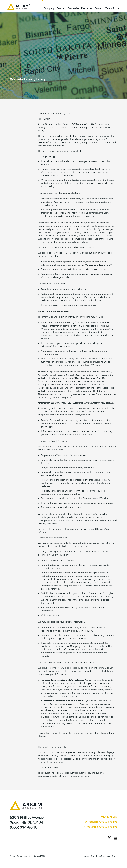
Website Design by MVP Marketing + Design (101, 856)
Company (49, 9)
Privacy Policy (109, 817)
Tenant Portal (112, 9)
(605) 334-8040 (24, 828)
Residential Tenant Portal (103, 822)
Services (61, 9)
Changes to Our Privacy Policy (70, 236)
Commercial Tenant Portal (102, 827)
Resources (87, 9)
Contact (99, 9)
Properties (73, 9)
